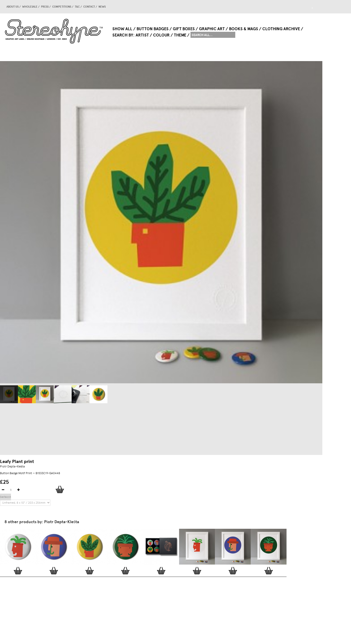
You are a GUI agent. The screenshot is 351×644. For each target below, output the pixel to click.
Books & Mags (244, 29)
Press (45, 7)
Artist (142, 35)
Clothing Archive (281, 29)
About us (13, 7)
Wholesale (30, 7)
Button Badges (153, 29)
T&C (77, 7)
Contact (89, 7)
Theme (180, 35)
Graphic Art (212, 29)
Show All (122, 29)
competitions (62, 7)
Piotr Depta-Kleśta (12, 466)
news (102, 7)
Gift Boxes (184, 29)
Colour (161, 35)
